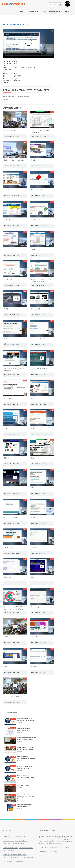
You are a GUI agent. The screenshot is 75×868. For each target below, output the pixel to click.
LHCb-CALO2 (8, 547)
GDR (32, 577)
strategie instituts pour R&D (39, 369)
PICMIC (6, 428)
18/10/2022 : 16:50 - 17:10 (39, 494)
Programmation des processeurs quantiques (14, 370)
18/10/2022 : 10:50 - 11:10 (12, 345)
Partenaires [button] (55, 11)
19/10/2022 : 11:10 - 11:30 (12, 613)
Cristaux (7, 458)
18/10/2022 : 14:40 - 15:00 (12, 434)
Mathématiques (21, 840)
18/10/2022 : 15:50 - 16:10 (12, 464)
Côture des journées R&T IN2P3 (14, 696)
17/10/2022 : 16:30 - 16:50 (39, 226)
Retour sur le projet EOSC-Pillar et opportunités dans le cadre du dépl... (14, 608)
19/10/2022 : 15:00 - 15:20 (39, 672)
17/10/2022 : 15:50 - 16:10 (39, 196)
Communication (20, 861)
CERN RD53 (8, 577)
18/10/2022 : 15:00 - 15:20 (39, 434)
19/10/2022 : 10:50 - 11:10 (39, 583)
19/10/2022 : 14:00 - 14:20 (12, 643)
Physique (7, 843)
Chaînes (44, 11)
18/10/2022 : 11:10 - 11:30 (39, 345)
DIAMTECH (34, 637)
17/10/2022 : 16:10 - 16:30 (12, 226)
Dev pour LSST (35, 309)
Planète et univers (19, 843)
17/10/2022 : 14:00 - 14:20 (39, 136)
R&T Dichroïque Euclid (11, 517)
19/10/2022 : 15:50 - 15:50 (12, 702)
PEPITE (6, 309)
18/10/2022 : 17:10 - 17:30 (12, 523)
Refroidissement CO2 (37, 190)
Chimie (6, 836)
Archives (66, 11)
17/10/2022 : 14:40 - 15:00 (39, 166)
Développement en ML (38, 339)
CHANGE (7, 666)
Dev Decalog (35, 607)
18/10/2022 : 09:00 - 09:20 (12, 285)
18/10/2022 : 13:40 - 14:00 (39, 374)
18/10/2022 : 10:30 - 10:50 (39, 315)
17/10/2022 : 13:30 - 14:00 (12, 136)
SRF (32, 398)
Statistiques (8, 861)
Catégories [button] (33, 11)
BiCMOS (33, 428)
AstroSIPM (34, 488)
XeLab (33, 458)
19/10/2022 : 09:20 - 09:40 (12, 553)
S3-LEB (33, 160)
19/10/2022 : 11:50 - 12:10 (39, 613)
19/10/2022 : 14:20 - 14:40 (39, 643)
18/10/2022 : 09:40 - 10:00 (12, 315)
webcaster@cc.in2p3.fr (52, 851)
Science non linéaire (11, 847)
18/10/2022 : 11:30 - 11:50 (12, 374)
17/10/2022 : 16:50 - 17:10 (12, 255)
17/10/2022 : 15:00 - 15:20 (12, 196)
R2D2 (6, 488)
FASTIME (33, 666)
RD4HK (33, 249)
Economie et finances (18, 836)
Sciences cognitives (26, 847)
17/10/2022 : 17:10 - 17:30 (39, 255)
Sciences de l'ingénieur (11, 858)
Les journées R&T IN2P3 (16, 24)
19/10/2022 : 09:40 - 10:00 (39, 553)
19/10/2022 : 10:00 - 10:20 (12, 583)
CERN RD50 (34, 547)
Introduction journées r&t (12, 130)
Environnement (9, 851)
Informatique (9, 840)
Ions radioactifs (9, 398)
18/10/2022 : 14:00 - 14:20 (12, 404)
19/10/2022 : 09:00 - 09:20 (39, 523)
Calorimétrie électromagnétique (14, 160)
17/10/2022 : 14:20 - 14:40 (12, 166)
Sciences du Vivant (27, 858)
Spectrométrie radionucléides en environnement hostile (41, 280)
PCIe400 (33, 517)
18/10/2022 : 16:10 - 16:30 (39, 464)
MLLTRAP (7, 190)
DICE (5, 249)
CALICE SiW (7, 220)
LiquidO (6, 637)
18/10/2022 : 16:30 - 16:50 (12, 494)
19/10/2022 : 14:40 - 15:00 (12, 672)
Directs (22, 11)
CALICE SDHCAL (36, 220)
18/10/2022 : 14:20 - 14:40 (39, 404)
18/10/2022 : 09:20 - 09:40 (39, 285)
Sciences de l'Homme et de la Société (15, 854)
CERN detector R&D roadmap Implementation (40, 131)
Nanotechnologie (9, 279)
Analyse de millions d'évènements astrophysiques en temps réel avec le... (15, 340)
